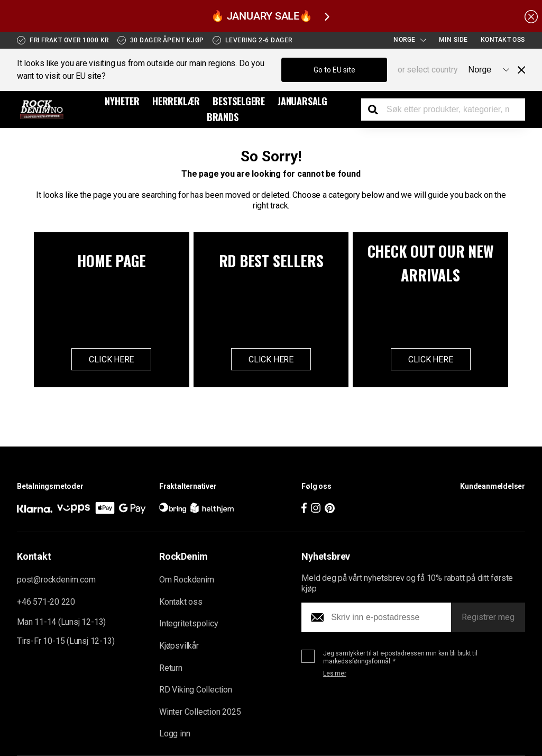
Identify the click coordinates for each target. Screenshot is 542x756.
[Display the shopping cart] (518, 111)
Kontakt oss (503, 40)
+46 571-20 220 (46, 602)
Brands (223, 117)
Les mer (335, 674)
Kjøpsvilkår (179, 646)
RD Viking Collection (196, 690)
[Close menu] (517, 70)
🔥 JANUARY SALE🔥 (270, 16)
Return (171, 668)
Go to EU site (334, 70)
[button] (446, 503)
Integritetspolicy (189, 624)
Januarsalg (302, 101)
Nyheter (122, 101)
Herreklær (176, 101)
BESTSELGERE (239, 101)
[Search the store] (377, 110)
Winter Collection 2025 (200, 712)
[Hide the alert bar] (531, 16)
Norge (410, 40)
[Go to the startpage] (42, 110)
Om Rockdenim (187, 580)
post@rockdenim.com (56, 580)
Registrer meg (488, 618)
